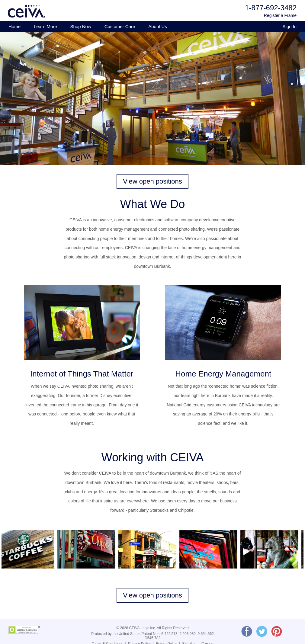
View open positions (152, 181)
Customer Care (120, 26)
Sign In (289, 26)
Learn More (45, 26)
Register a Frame (280, 15)
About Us (158, 26)
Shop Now (81, 26)
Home (14, 26)
